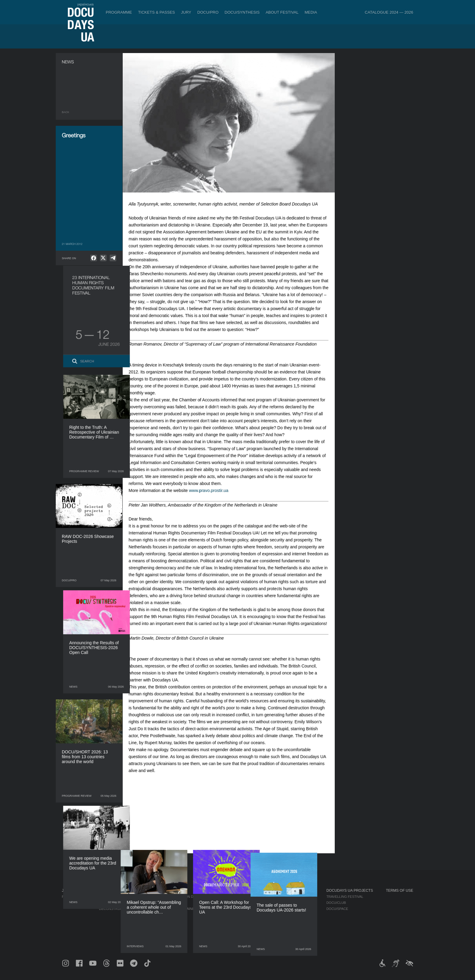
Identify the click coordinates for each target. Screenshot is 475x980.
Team (242, 909)
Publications (74, 897)
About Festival (282, 12)
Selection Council (255, 903)
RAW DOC (154, 903)
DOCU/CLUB (336, 903)
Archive (245, 939)
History (245, 933)
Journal (70, 891)
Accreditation (299, 903)
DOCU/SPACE (337, 909)
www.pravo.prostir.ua (214, 490)
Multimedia (296, 909)
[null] (94, 258)
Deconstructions (116, 909)
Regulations (249, 897)
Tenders (246, 927)
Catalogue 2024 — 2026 (389, 12)
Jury (186, 12)
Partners (246, 915)
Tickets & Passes (157, 12)
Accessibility (250, 921)
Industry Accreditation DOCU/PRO (177, 897)
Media (311, 12)
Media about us (299, 897)
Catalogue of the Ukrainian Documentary (185, 909)
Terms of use (400, 891)
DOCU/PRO (208, 12)
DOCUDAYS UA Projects (350, 891)
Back (66, 112)
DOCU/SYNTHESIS (242, 12)
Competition (111, 897)
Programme (119, 12)
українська (85, 4)
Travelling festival (345, 897)
